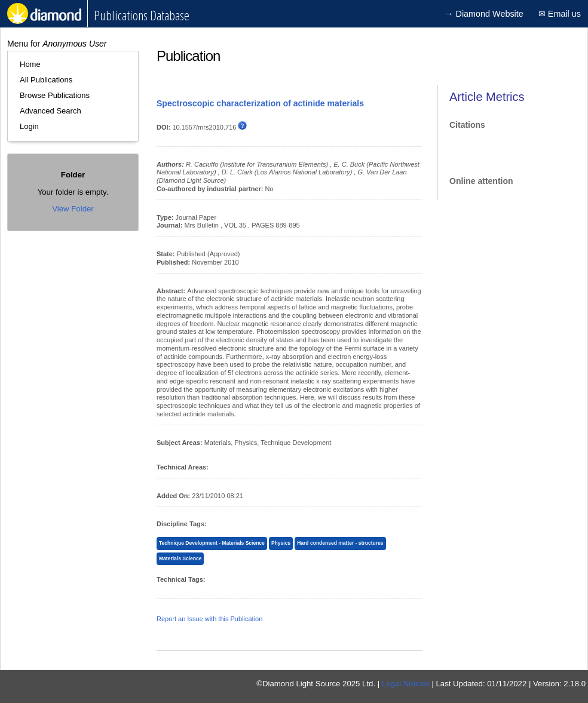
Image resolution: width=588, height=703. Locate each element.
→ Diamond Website (484, 14)
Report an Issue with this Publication (209, 619)
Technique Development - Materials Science (212, 543)
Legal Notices (406, 684)
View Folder (73, 209)
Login (29, 126)
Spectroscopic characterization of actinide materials (260, 103)
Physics (281, 543)
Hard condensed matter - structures (340, 543)
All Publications (46, 80)
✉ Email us (560, 14)
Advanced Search (50, 111)
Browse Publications (55, 95)
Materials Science (180, 558)
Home (30, 64)
